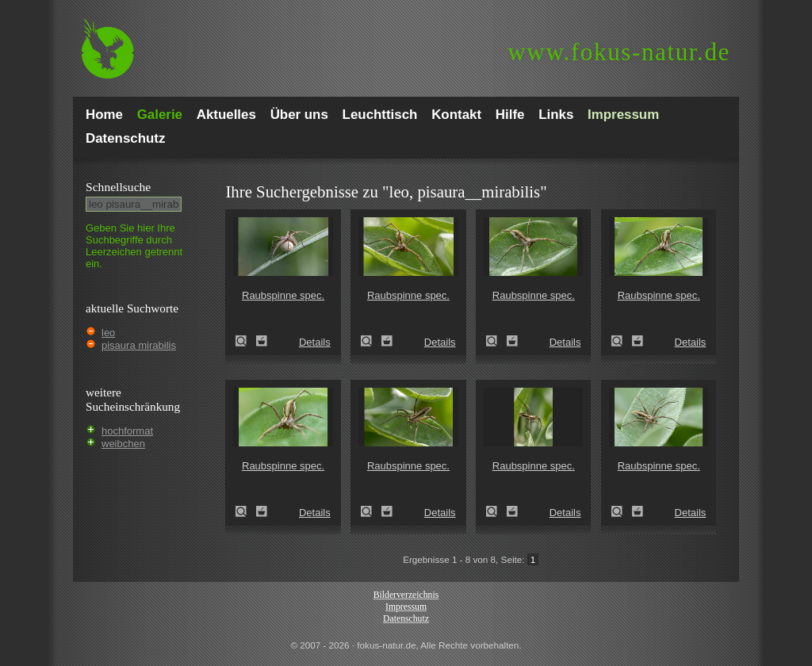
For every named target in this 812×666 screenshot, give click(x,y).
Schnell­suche (118, 187)
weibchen (123, 444)
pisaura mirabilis (139, 345)
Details (315, 342)
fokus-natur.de (619, 52)
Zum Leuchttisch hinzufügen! (262, 341)
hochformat (127, 431)
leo (108, 333)
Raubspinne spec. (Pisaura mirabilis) (246, 341)
